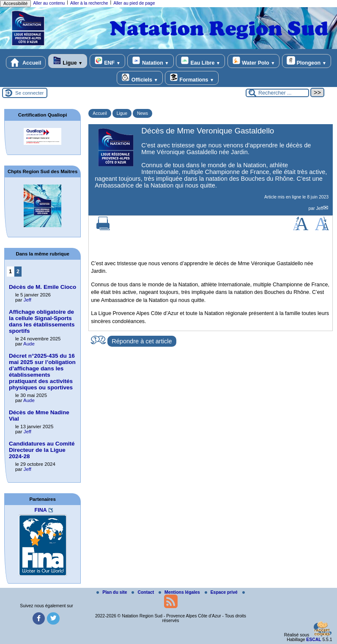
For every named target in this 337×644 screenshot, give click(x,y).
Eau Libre (200, 61)
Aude (29, 344)
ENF (107, 61)
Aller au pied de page (134, 3)
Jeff (319, 208)
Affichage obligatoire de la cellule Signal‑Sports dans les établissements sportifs (42, 321)
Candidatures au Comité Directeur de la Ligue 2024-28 (42, 450)
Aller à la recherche (89, 3)
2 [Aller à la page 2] (18, 272)
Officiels (140, 78)
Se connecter (29, 93)
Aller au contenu (49, 3)
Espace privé (222, 592)
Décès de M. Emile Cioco (42, 287)
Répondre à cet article (142, 341)
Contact (143, 592)
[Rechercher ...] (277, 93)
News (142, 113)
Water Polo (254, 61)
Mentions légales (180, 592)
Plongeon (307, 61)
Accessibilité (15, 4)
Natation (150, 61)
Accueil (26, 62)
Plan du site (112, 592)
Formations (192, 78)
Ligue (68, 61)
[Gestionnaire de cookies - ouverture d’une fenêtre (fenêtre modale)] (322, 630)
